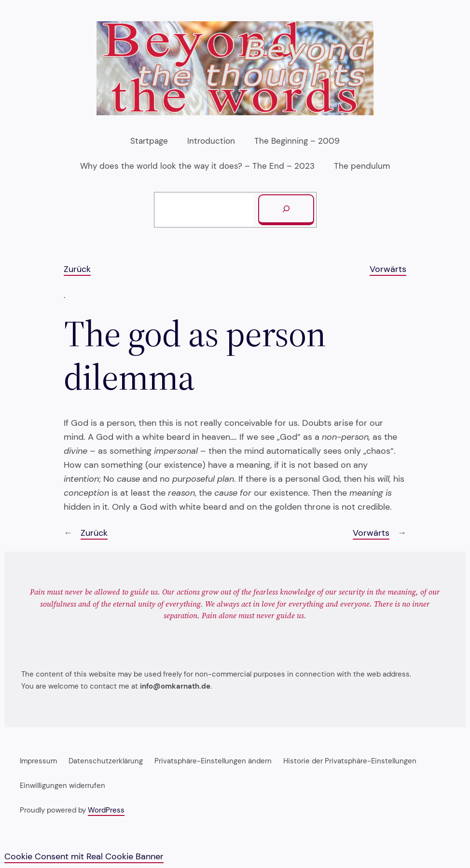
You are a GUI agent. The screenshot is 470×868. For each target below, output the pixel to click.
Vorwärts (388, 269)
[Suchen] (286, 210)
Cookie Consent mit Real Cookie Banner (84, 856)
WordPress (106, 810)
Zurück (77, 269)
